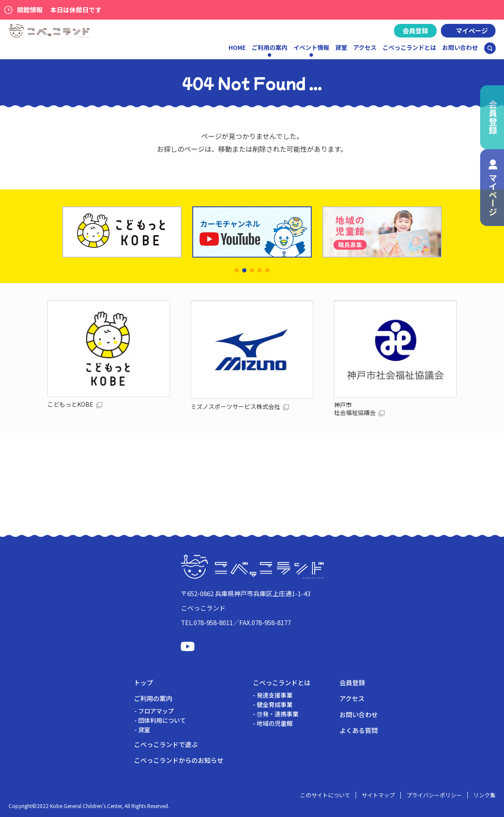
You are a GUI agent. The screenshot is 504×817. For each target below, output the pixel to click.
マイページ (472, 30)
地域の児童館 (275, 723)
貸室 (341, 47)
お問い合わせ (460, 47)
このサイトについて (325, 795)
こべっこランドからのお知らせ (179, 760)
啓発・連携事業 (278, 714)
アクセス (365, 47)
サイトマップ (378, 795)
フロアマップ (156, 711)
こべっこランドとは (409, 47)
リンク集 (484, 795)
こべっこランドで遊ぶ (166, 744)
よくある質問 (359, 730)
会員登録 (415, 30)
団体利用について (162, 720)
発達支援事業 (275, 695)
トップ (143, 682)
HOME (237, 47)
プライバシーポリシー (434, 795)
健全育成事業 (275, 704)
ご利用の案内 (153, 698)
